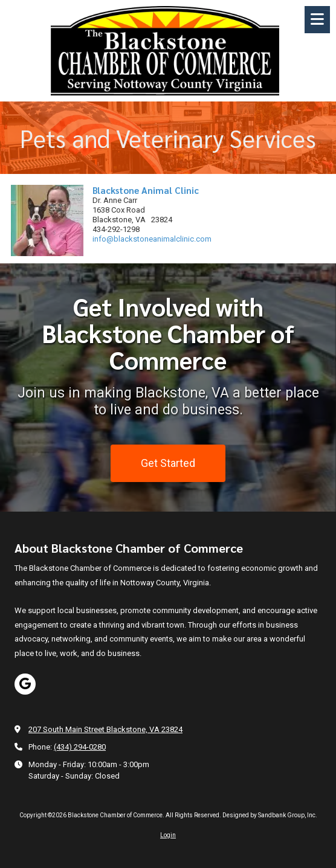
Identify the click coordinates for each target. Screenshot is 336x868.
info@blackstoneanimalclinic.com (152, 239)
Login (168, 835)
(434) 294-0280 (80, 747)
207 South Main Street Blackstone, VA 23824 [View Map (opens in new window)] (105, 729)
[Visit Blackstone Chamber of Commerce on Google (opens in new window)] (25, 684)
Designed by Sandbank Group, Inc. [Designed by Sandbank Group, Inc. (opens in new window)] (270, 815)
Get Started (168, 462)
